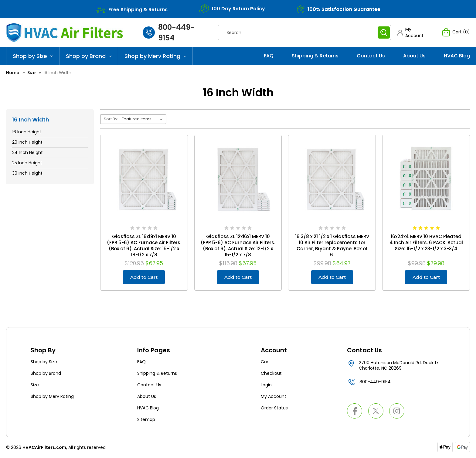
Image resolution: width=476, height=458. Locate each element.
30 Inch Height (27, 173)
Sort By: (111, 119)
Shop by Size (33, 56)
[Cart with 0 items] (456, 32)
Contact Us (371, 56)
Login (266, 386)
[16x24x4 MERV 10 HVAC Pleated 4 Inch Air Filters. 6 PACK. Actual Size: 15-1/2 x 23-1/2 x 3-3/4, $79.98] (426, 179)
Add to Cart (144, 277)
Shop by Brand (89, 56)
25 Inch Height (27, 163)
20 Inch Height (27, 142)
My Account (274, 397)
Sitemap (146, 420)
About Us (414, 56)
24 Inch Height (27, 152)
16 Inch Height (27, 132)
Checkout (271, 374)
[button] (414, 32)
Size (35, 386)
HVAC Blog (457, 56)
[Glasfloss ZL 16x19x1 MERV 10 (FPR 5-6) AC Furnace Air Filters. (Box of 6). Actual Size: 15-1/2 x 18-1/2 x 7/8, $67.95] (144, 179)
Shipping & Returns (315, 56)
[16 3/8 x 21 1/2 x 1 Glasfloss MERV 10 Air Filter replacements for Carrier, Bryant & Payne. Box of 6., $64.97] (332, 179)
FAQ (269, 56)
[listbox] (143, 119)
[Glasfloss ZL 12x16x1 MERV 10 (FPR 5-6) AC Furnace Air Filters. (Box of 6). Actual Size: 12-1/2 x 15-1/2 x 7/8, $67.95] (238, 179)
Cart (265, 363)
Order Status (274, 409)
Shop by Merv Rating (155, 56)
